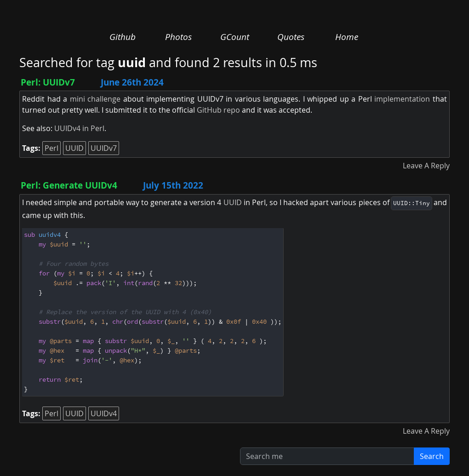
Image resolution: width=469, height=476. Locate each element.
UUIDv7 (104, 148)
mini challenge (95, 99)
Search (432, 456)
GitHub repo (218, 110)
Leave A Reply (426, 166)
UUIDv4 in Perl (79, 128)
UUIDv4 (104, 413)
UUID (74, 148)
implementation (402, 99)
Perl (51, 148)
